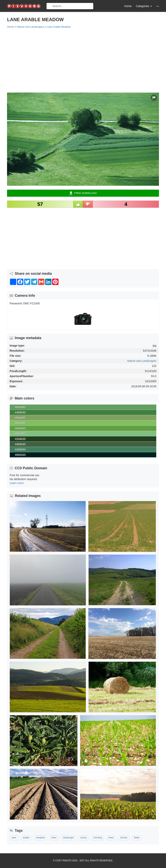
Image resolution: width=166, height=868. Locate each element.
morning (97, 838)
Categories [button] (144, 6)
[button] (158, 6)
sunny (83, 838)
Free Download (83, 193)
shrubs (124, 838)
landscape (68, 838)
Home (128, 6)
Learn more (17, 483)
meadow (40, 838)
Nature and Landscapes (142, 361)
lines (54, 838)
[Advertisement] (83, 60)
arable (26, 838)
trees (111, 838)
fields (137, 838)
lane (14, 838)
